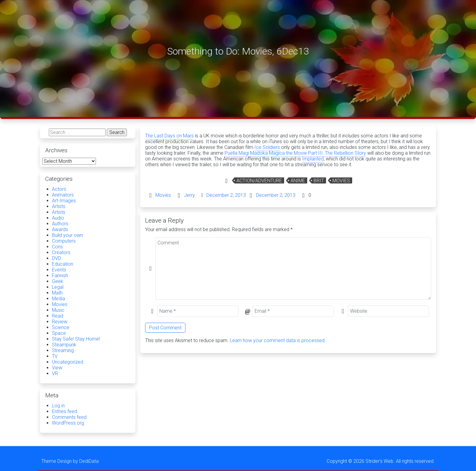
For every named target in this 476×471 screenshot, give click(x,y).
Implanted (313, 159)
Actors (59, 189)
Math (57, 293)
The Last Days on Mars (169, 136)
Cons (57, 247)
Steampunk (64, 345)
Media (58, 299)
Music (58, 310)
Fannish (60, 276)
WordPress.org (68, 423)
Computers (64, 241)
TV (55, 356)
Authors (60, 224)
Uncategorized (68, 362)
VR (55, 373)
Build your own (67, 235)
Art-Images (64, 201)
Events (59, 270)
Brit (319, 181)
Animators (63, 195)
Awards (60, 229)
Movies (341, 181)
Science (61, 327)
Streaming (63, 350)
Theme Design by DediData (70, 461)
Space (59, 333)
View (57, 368)
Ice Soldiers (267, 147)
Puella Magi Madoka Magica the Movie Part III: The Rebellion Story (295, 153)
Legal (58, 287)
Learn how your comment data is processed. (278, 340)
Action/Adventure (259, 181)
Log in (58, 406)
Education (63, 264)
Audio (58, 218)
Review (60, 322)
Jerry (189, 195)
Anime (298, 181)
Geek (58, 281)
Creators (61, 252)
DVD (56, 258)
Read (58, 316)
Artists (59, 206)
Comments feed (69, 417)
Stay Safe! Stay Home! (76, 339)
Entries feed (65, 411)
